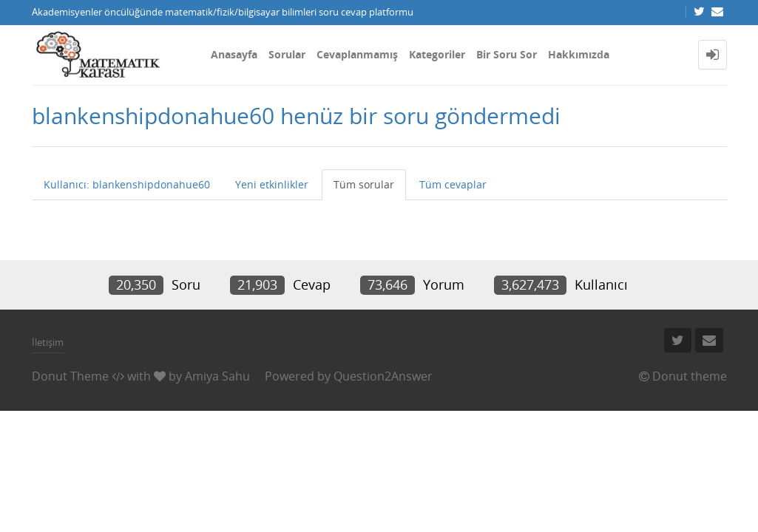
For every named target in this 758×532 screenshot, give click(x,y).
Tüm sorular (364, 184)
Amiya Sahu (217, 376)
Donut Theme (70, 376)
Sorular (287, 54)
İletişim (48, 342)
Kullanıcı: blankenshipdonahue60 (127, 184)
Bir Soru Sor (507, 54)
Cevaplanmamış (357, 54)
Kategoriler (437, 54)
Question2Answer (383, 376)
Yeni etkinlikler (272, 184)
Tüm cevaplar (453, 184)
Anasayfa (234, 54)
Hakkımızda (579, 54)
